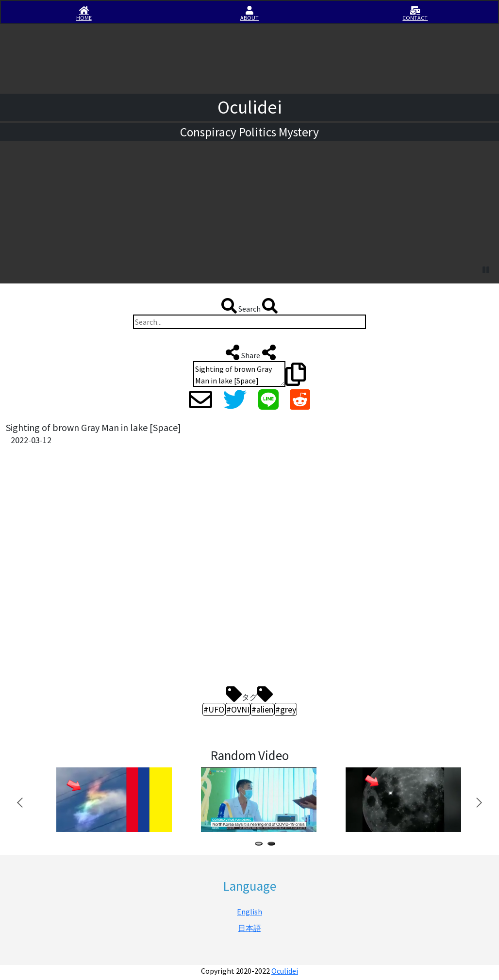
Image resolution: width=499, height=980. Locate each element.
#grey (286, 709)
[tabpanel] (113, 800)
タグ (249, 694)
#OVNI (238, 709)
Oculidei (285, 971)
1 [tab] (261, 845)
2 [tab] (273, 845)
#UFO (214, 709)
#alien (262, 709)
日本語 (249, 928)
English (249, 912)
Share (250, 352)
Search (249, 306)
